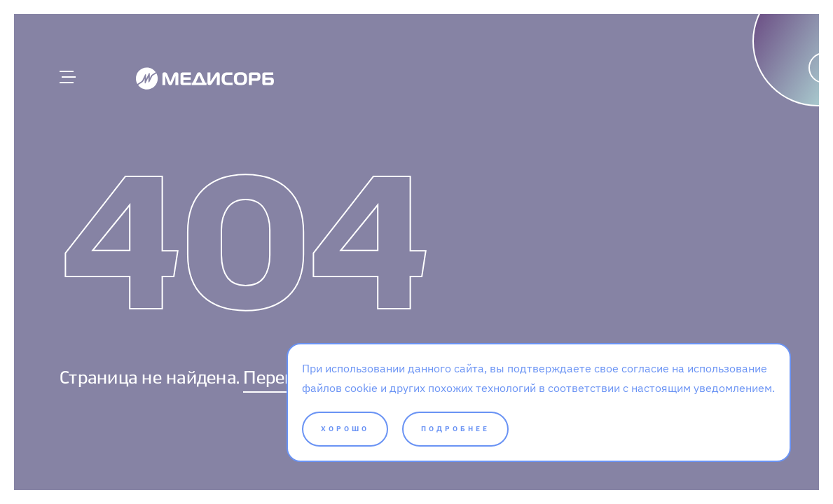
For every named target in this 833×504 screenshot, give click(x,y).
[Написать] (751, 101)
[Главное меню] (67, 77)
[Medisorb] (205, 78)
